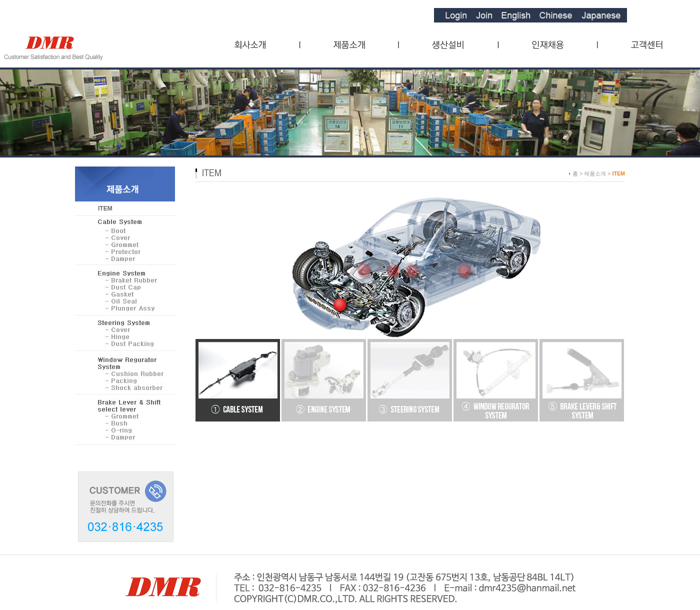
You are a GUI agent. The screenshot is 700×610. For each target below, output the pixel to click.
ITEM (105, 208)
